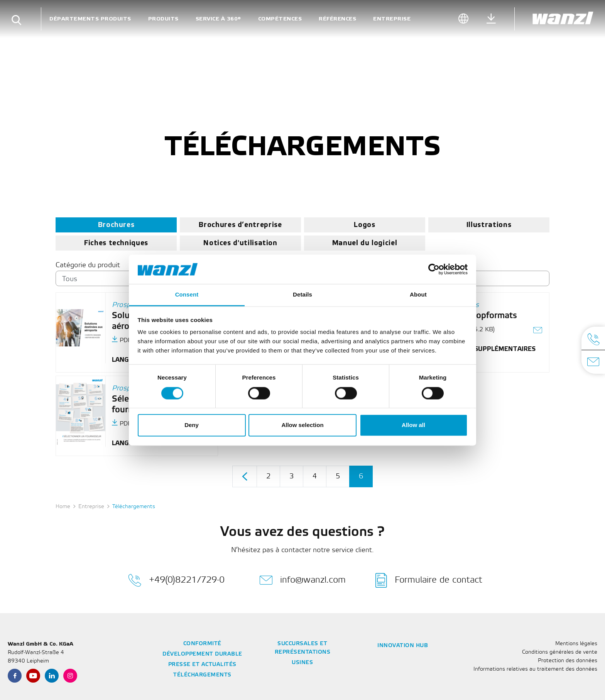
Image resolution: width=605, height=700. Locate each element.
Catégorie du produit (88, 265)
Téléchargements (202, 675)
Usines (302, 663)
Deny (192, 425)
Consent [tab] (187, 295)
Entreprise (392, 19)
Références (337, 19)
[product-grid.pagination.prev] (245, 477)
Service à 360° (218, 19)
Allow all (413, 425)
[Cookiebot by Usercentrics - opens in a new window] (434, 269)
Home (63, 507)
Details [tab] (302, 295)
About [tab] (418, 295)
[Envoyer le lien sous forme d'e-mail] (538, 331)
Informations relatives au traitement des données (535, 669)
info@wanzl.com (302, 580)
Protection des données (568, 661)
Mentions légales (576, 644)
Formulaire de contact (429, 580)
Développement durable (202, 654)
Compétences (280, 19)
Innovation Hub (403, 646)
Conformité (202, 644)
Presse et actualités (202, 665)
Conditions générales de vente (560, 652)
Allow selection (302, 425)
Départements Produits (90, 19)
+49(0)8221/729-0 (176, 580)
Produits (163, 19)
